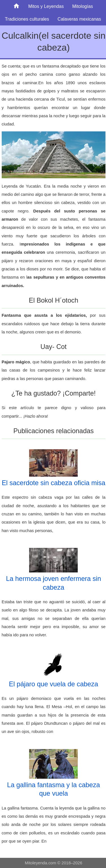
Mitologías (83, 6)
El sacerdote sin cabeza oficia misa (53, 483)
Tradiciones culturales (27, 19)
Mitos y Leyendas (46, 6)
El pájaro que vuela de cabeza (54, 684)
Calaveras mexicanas (79, 19)
